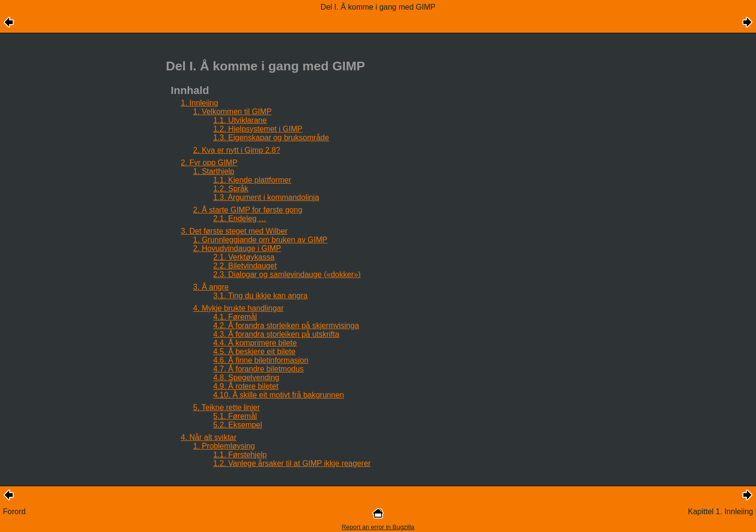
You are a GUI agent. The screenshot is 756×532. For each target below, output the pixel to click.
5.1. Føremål (235, 416)
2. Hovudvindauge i (237, 248)
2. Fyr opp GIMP (209, 163)
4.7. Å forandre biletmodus (258, 369)
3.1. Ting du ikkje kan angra (260, 296)
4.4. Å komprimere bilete (255, 343)
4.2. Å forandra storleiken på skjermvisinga (286, 326)
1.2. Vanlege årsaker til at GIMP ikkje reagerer (292, 463)
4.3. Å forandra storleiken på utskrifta (276, 334)
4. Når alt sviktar (209, 437)
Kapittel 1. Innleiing (721, 512)
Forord (14, 512)
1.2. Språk (231, 189)
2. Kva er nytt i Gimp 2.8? (237, 150)
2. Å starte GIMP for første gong (248, 210)
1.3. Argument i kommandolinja (266, 197)
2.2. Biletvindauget (245, 266)
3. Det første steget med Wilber (234, 231)
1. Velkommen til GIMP (233, 112)
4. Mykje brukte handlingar (239, 308)
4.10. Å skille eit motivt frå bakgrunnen (278, 395)
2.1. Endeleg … (240, 219)
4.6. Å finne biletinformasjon (261, 360)
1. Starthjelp (214, 171)
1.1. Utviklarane (240, 120)
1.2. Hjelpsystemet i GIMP (258, 129)
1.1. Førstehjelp (240, 455)
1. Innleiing (199, 103)
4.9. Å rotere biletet (246, 386)
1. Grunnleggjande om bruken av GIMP (260, 240)
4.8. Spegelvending (246, 378)
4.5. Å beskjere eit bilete (254, 352)
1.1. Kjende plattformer (252, 180)
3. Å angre (211, 287)
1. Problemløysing (224, 446)
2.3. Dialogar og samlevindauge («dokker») (287, 274)
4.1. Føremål (235, 317)
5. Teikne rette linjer (227, 407)
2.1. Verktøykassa (244, 257)
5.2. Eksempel (237, 425)
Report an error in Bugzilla (378, 527)
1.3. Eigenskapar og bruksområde (271, 138)
